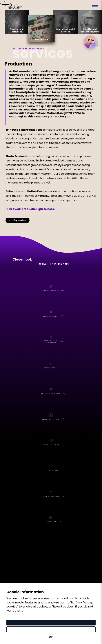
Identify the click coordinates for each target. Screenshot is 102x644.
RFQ (14, 522)
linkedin (10, 506)
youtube (10, 501)
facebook (11, 490)
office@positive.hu (20, 547)
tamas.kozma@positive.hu (25, 572)
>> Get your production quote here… (31, 209)
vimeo (8, 511)
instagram (12, 495)
